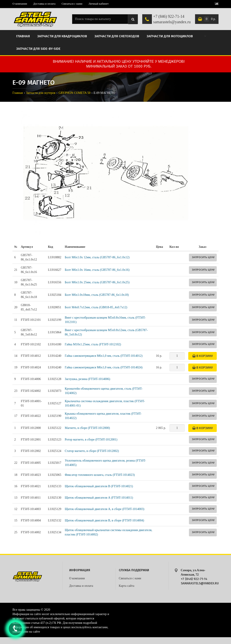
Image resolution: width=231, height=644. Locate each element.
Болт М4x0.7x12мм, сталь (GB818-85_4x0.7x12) (96, 307)
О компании (20, 4)
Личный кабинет (99, 4)
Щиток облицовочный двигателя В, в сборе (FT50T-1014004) (105, 520)
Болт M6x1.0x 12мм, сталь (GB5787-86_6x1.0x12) (97, 257)
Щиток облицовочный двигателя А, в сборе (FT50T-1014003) (105, 509)
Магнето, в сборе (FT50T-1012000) (87, 428)
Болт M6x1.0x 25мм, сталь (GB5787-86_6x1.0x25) (97, 282)
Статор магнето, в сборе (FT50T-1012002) (92, 451)
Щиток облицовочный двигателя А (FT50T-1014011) (99, 498)
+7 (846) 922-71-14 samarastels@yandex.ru (172, 19)
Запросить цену (203, 257)
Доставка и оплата (44, 4)
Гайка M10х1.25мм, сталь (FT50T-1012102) (93, 344)
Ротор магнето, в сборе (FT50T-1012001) (91, 440)
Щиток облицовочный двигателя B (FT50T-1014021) (99, 486)
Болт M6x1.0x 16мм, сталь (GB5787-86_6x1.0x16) (97, 270)
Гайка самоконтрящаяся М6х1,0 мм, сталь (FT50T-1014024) (104, 367)
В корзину (203, 356)
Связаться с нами (72, 4)
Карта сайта (127, 586)
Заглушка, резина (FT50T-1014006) (88, 379)
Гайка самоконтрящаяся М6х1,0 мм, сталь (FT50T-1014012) (104, 356)
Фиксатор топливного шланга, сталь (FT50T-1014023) (100, 475)
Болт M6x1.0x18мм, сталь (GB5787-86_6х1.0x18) (97, 295)
